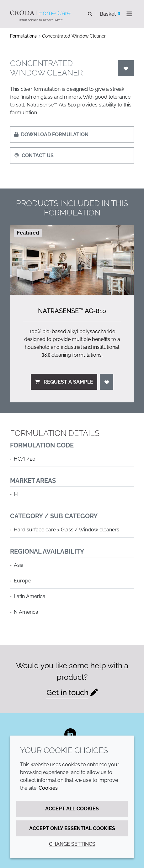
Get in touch (67, 693)
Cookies (48, 788)
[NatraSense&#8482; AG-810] (72, 260)
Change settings (72, 844)
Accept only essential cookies (72, 828)
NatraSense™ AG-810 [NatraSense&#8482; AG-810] (72, 311)
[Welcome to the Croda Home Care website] (41, 13)
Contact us (34, 155)
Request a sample (64, 382)
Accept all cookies (72, 809)
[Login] (126, 68)
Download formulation (51, 134)
